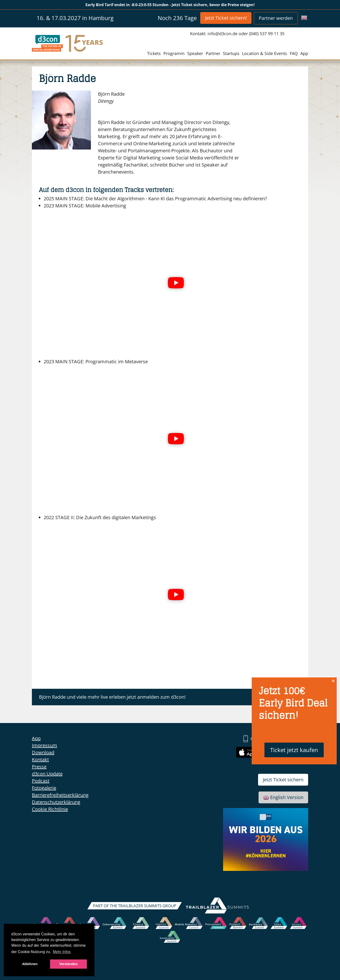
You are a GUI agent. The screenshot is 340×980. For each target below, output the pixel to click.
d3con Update (47, 774)
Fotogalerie (44, 788)
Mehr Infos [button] (62, 952)
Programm (174, 53)
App (304, 53)
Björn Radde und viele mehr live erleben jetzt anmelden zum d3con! (112, 697)
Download (43, 752)
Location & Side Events (265, 53)
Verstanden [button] (68, 964)
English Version (283, 797)
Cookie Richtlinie (50, 809)
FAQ (294, 53)
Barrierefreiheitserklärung (60, 795)
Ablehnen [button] (30, 964)
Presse (39, 767)
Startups (231, 53)
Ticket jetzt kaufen (294, 750)
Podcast (41, 781)
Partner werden (276, 18)
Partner (213, 53)
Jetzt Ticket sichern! (226, 18)
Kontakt (40, 760)
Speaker (195, 53)
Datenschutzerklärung (56, 802)
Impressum (45, 745)
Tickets (154, 53)
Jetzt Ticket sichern (283, 780)
